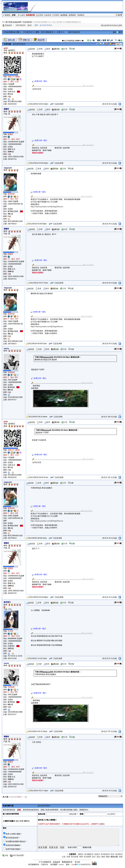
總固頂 (81, 854)
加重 (68, 857)
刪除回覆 (114, 857)
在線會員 (48, 15)
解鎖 (103, 857)
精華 (81, 857)
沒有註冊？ (74, 814)
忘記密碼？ (112, 814)
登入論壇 (21, 15)
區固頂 (97, 854)
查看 (40, 49)
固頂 (113, 854)
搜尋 (47, 49)
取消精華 (88, 857)
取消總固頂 (89, 854)
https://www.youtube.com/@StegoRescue (47, 207)
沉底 (64, 857)
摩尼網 (77, 862)
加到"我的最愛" (17, 855)
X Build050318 (81, 864)
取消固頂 (119, 854)
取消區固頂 (105, 854)
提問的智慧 (37, 89)
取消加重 (75, 857)
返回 (29, 25)
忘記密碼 (39, 15)
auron (62, 864)
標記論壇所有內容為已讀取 (112, 25)
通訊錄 (56, 49)
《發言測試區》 (21, 25)
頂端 (5, 855)
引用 (64, 49)
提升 (94, 857)
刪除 (102, 824)
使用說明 (72, 15)
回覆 (72, 49)
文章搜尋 (56, 15)
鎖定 (99, 857)
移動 (121, 857)
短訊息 (31, 49)
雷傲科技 (45, 864)
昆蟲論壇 (8, 25)
